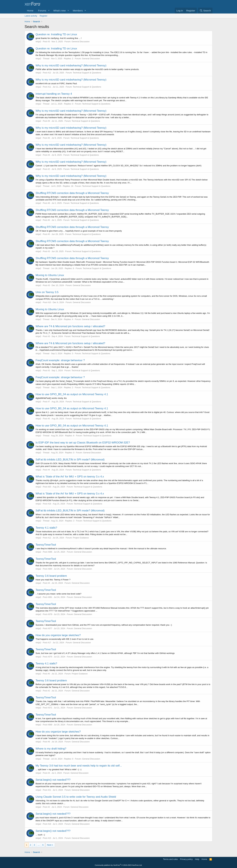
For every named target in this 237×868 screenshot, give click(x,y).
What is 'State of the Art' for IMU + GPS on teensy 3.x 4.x (70, 477)
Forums (42, 11)
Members (78, 11)
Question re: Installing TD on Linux (56, 34)
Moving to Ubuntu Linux (50, 275)
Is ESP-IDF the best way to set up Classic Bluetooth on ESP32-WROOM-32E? (83, 443)
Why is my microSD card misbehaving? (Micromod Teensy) (71, 66)
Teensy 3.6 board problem (51, 576)
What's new (59, 11)
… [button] (39, 845)
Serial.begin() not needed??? (53, 780)
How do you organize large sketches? (58, 635)
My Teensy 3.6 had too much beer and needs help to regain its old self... (79, 766)
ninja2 (38, 42)
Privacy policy (186, 859)
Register (43, 16)
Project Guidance (81, 538)
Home (30, 11)
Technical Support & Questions (87, 73)
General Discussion (81, 42)
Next (49, 845)
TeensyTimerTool (46, 545)
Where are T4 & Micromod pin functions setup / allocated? (70, 326)
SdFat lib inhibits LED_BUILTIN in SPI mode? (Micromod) (70, 460)
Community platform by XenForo (119, 865)
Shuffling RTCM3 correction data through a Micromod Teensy (72, 193)
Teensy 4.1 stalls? (46, 528)
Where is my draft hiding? (51, 749)
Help (197, 859)
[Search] (205, 11)
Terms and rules (170, 859)
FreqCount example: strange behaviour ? (60, 360)
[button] (49, 11)
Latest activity (31, 16)
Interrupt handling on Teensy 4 (54, 94)
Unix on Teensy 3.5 (47, 292)
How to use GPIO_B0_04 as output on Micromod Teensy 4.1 (72, 394)
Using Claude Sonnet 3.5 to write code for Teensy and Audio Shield (76, 797)
